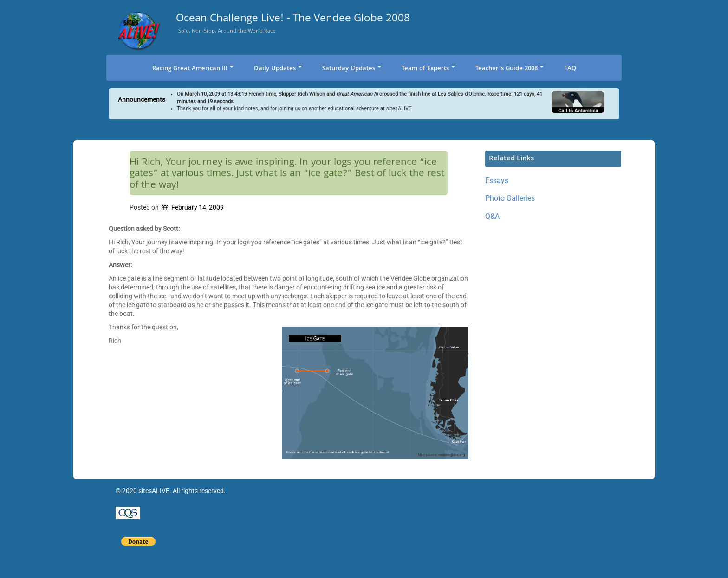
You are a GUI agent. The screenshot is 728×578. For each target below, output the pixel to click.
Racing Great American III (193, 69)
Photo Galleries (510, 198)
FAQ (570, 69)
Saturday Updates (352, 69)
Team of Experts (428, 69)
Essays (497, 181)
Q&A (492, 216)
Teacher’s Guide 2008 (510, 69)
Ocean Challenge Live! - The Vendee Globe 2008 (293, 20)
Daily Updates (278, 69)
